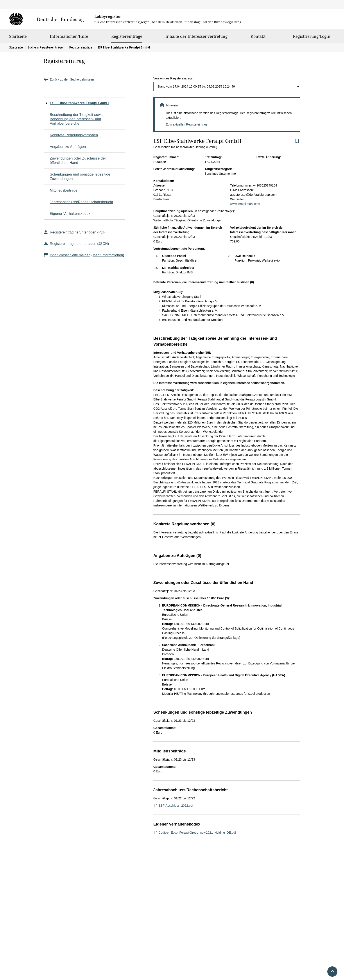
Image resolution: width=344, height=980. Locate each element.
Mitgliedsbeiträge (64, 190)
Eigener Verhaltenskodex (70, 214)
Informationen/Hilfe (69, 38)
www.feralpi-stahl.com (245, 204)
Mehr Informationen (108, 255)
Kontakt (258, 38)
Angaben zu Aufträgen (68, 147)
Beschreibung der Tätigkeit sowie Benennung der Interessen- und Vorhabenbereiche (77, 119)
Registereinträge (127, 36)
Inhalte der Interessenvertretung (196, 38)
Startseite (18, 38)
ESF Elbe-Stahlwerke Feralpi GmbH (79, 103)
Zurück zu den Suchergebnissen (69, 79)
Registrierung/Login (312, 38)
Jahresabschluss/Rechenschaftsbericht (81, 202)
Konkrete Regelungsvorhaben (74, 135)
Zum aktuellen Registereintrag (186, 124)
